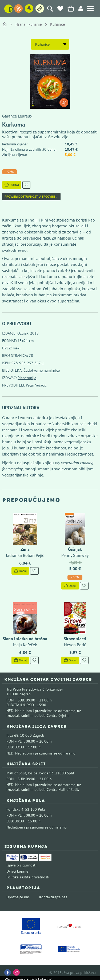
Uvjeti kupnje (17, 871)
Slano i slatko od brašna (25, 639)
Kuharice (58, 24)
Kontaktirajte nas (53, 897)
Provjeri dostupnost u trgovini (31, 197)
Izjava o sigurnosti (21, 865)
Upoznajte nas (18, 897)
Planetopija (27, 378)
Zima (25, 549)
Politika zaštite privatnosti (28, 877)
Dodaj (12, 185)
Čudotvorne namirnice (42, 370)
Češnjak (75, 549)
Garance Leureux (17, 116)
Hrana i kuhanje (29, 24)
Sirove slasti (75, 639)
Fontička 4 (15, 809)
